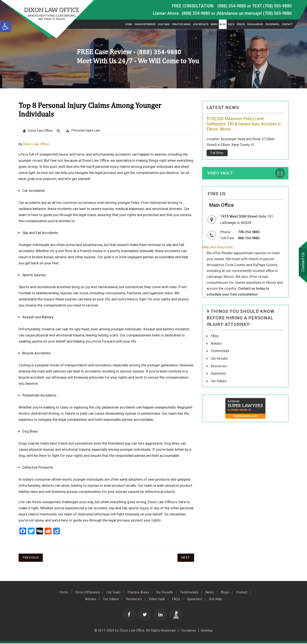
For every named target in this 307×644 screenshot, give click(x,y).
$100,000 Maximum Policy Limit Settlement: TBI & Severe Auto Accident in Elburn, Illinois (244, 124)
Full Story (217, 153)
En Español (273, 24)
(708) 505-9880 (277, 13)
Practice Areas (181, 24)
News (214, 24)
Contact (287, 24)
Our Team (164, 24)
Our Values (219, 381)
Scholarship (255, 24)
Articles (216, 344)
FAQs (215, 337)
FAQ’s (231, 24)
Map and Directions (218, 248)
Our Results (201, 24)
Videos (241, 24)
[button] (5, 27)
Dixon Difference (145, 24)
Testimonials (220, 352)
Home (129, 24)
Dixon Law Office (40, 131)
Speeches (218, 374)
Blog (223, 24)
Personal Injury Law (86, 131)
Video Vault (220, 173)
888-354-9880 (250, 239)
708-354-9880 (250, 233)
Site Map (217, 600)
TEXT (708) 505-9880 (271, 6)
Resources (219, 366)
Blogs (227, 593)
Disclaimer (188, 631)
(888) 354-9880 (231, 6)
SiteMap (207, 631)
